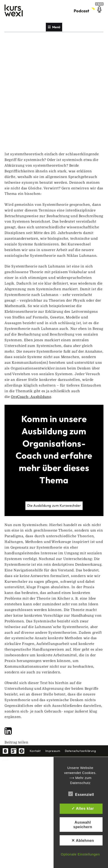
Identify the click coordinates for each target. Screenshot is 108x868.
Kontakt (35, 751)
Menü (54, 27)
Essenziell (81, 794)
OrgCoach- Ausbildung (31, 397)
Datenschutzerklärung (80, 751)
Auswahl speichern (83, 825)
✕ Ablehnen (83, 840)
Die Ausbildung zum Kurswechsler (54, 505)
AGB (6, 760)
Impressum (53, 751)
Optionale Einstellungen (80, 854)
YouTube (5, 751)
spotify (22, 751)
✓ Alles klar (83, 808)
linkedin (14, 751)
